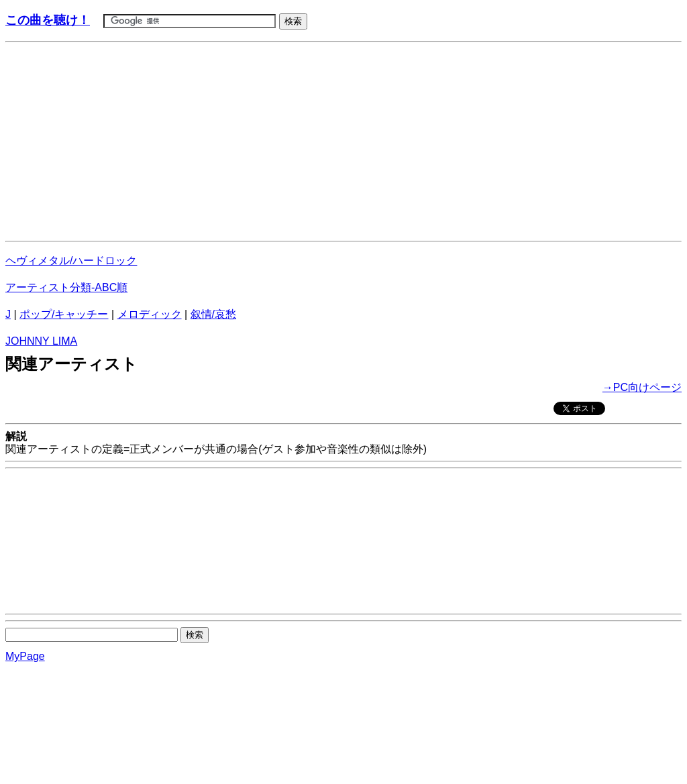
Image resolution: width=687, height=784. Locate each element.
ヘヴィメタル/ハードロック (71, 261)
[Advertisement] (343, 142)
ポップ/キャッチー (64, 314)
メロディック (150, 314)
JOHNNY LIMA (41, 341)
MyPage (25, 656)
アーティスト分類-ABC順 (66, 287)
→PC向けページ (642, 387)
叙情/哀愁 (213, 314)
